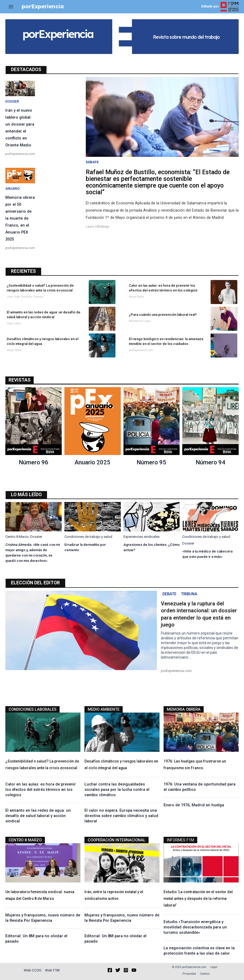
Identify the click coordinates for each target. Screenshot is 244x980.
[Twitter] (118, 970)
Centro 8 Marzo (17, 537)
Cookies (205, 974)
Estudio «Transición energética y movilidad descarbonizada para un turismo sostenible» (195, 927)
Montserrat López (140, 321)
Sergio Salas (136, 297)
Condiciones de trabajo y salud (88, 537)
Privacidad (189, 974)
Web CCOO (33, 970)
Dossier (12, 102)
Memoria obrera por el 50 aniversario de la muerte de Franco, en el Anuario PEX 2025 (20, 218)
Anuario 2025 (92, 462)
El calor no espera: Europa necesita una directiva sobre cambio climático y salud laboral (121, 816)
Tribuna (189, 594)
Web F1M (52, 970)
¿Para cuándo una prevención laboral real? (163, 315)
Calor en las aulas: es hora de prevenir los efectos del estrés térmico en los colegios (41, 790)
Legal (214, 967)
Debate (92, 162)
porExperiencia (43, 6)
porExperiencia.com (20, 154)
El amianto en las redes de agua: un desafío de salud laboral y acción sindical (38, 816)
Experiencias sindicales (142, 537)
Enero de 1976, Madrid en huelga (194, 805)
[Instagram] (126, 970)
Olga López (14, 323)
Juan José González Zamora (25, 297)
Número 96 (34, 462)
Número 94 (210, 462)
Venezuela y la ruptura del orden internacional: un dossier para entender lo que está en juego (199, 614)
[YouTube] (134, 970)
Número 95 (151, 462)
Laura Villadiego (98, 227)
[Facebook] (110, 970)
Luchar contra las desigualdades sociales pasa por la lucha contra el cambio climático (117, 790)
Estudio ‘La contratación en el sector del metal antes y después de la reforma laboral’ (198, 899)
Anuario (13, 189)
